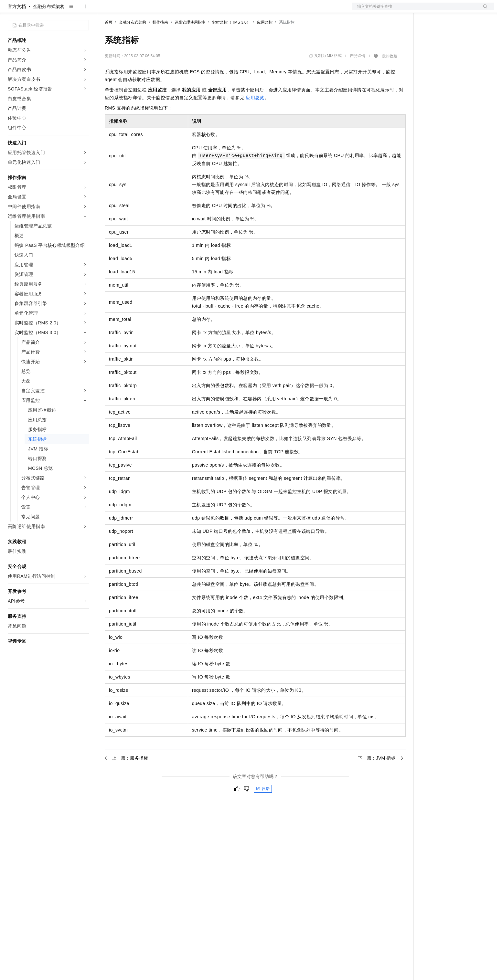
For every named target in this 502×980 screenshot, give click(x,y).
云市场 (157, 10)
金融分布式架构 (49, 27)
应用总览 (255, 118)
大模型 (66, 10)
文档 (415, 10)
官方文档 (17, 27)
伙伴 (175, 10)
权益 (124, 10)
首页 (109, 43)
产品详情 (358, 77)
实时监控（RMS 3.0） (231, 43)
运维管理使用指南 (190, 43)
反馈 (263, 809)
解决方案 (104, 10)
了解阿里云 (213, 10)
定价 (140, 10)
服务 (191, 10)
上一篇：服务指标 (126, 779)
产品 (84, 10)
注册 (460, 10)
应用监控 (265, 43)
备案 (429, 10)
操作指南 (160, 43)
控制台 (444, 10)
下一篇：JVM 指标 (380, 779)
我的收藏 (390, 77)
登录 (483, 10)
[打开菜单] (10, 10)
